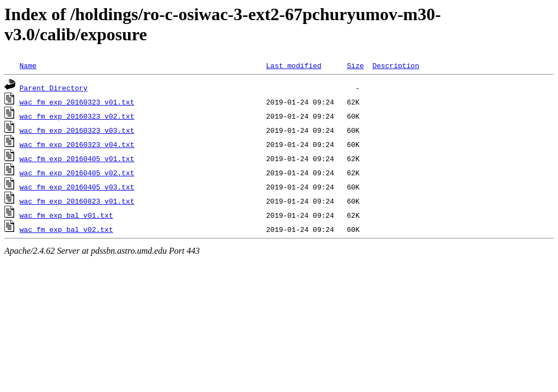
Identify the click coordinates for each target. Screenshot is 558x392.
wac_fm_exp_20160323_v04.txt (77, 144)
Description (396, 65)
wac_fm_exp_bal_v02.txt (66, 229)
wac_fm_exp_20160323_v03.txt (77, 130)
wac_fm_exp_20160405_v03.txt (77, 187)
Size (355, 65)
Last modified (293, 65)
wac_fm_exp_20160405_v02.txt (77, 173)
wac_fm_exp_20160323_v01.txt (77, 102)
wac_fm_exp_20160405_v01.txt (77, 158)
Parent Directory (54, 88)
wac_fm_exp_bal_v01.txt (66, 215)
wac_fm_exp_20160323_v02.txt (77, 116)
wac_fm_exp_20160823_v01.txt (77, 201)
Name (28, 65)
